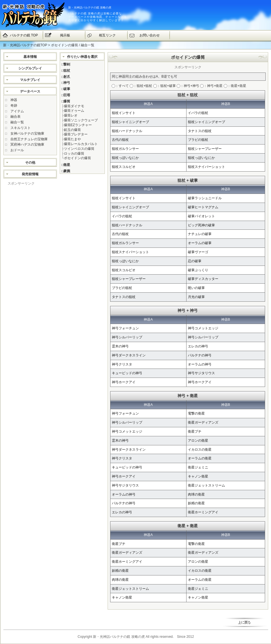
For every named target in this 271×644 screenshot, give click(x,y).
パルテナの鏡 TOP (24, 35)
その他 (30, 163)
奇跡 (14, 106)
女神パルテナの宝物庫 (27, 133)
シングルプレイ (30, 68)
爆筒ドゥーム (74, 111)
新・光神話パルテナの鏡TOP (25, 45)
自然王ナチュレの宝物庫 (29, 139)
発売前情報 (30, 174)
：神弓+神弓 (188, 86)
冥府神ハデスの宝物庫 (27, 144)
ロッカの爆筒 (74, 154)
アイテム (17, 111)
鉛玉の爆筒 (72, 130)
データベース (30, 91)
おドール (17, 150)
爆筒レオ (71, 115)
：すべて (120, 86)
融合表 (15, 117)
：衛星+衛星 (235, 86)
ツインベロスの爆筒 (79, 149)
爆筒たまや (72, 139)
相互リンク (107, 35)
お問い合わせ (150, 35)
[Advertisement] (30, 271)
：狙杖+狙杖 (141, 86)
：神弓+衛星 (211, 86)
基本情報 (30, 57)
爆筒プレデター (76, 134)
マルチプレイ (30, 80)
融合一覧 (17, 122)
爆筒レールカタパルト (81, 144)
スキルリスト (21, 128)
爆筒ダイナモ (74, 106)
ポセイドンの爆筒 (77, 158)
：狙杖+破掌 (165, 86)
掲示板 (65, 35)
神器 (14, 100)
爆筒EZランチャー (78, 125)
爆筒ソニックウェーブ (81, 120)
